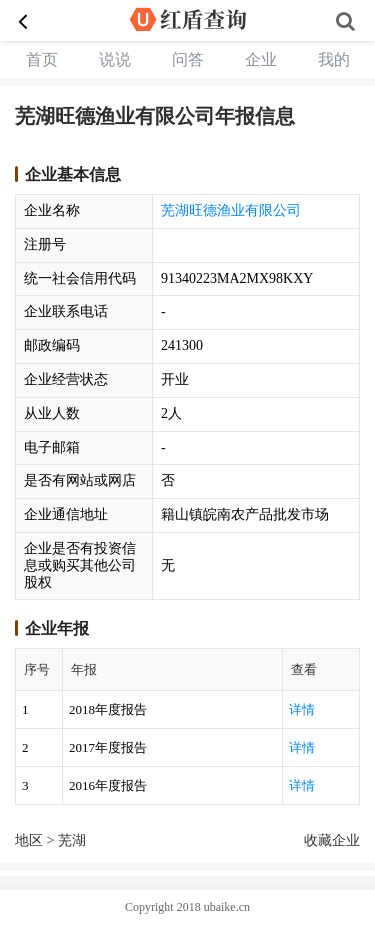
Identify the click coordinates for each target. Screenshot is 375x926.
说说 (115, 59)
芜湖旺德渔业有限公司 (231, 210)
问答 (188, 59)
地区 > (36, 840)
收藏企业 (332, 840)
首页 (42, 59)
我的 (334, 59)
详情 (302, 709)
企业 (261, 59)
